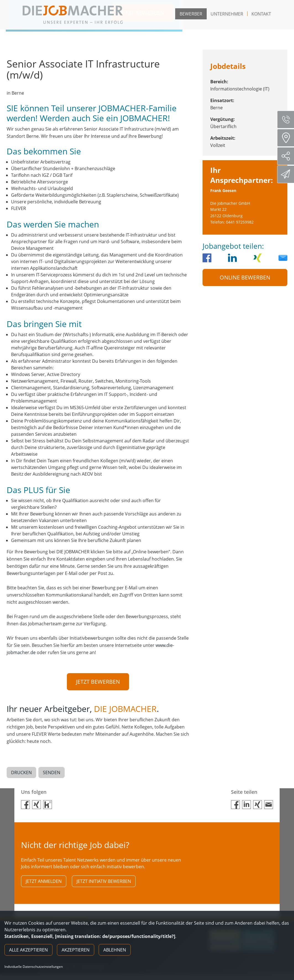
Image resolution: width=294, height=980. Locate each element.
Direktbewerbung (286, 174)
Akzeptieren (76, 950)
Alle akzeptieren (28, 950)
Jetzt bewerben (98, 682)
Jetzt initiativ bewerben (104, 883)
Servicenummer (288, 120)
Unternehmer (227, 14)
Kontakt (261, 14)
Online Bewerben (245, 277)
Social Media (288, 156)
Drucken (21, 773)
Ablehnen (115, 950)
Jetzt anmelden (44, 883)
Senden (52, 773)
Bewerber (191, 14)
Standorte (288, 138)
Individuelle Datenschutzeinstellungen (34, 967)
